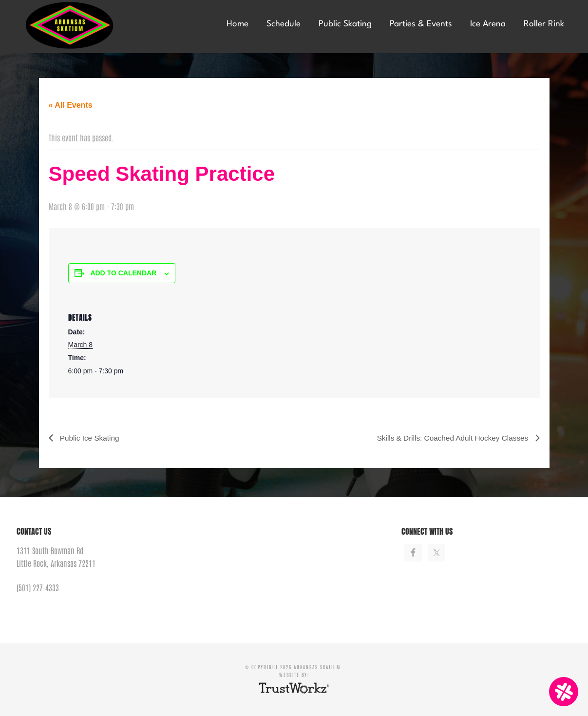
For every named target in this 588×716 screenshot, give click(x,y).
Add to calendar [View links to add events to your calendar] (123, 273)
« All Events (71, 105)
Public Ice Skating (90, 438)
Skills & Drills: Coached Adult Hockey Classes (450, 438)
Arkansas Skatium (90, 26)
